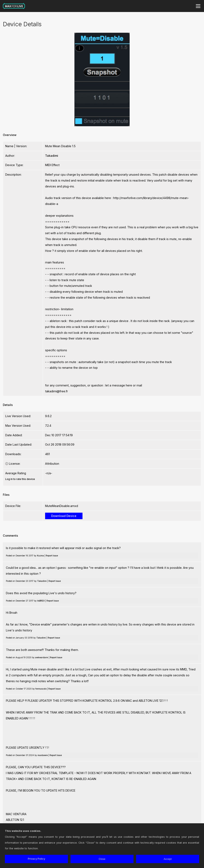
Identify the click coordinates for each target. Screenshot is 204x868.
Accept (168, 859)
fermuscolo (41, 689)
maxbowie (43, 755)
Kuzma (40, 556)
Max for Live (14, 6)
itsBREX (41, 601)
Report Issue (52, 556)
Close (102, 859)
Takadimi (52, 156)
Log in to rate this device (20, 479)
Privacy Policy (36, 859)
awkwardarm (42, 657)
